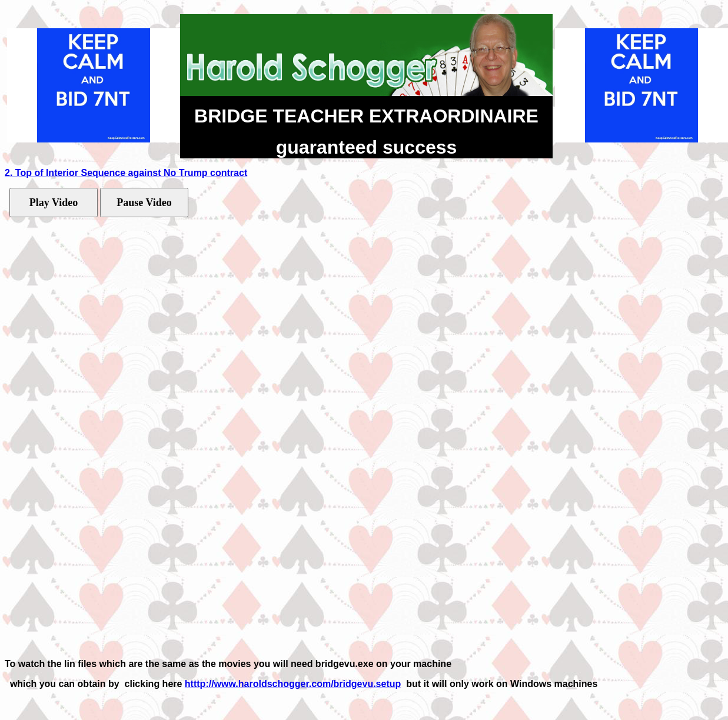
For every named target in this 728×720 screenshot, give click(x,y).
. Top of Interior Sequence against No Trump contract (129, 173)
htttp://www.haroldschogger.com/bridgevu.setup (293, 684)
